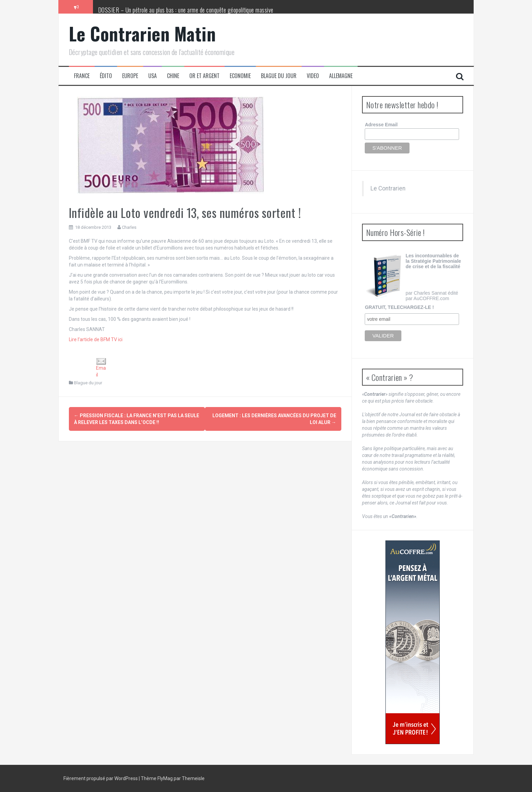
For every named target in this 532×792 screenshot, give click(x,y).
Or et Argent (204, 76)
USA (153, 76)
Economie (240, 76)
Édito (106, 76)
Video (313, 76)
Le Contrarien (388, 188)
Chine (173, 76)
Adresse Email (381, 125)
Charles (129, 227)
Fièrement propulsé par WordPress (101, 778)
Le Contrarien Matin (142, 33)
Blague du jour (279, 76)
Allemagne (341, 76)
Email (101, 367)
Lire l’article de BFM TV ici (96, 339)
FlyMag (165, 778)
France (82, 76)
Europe (130, 76)
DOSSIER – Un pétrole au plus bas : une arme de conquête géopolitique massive (186, 10)
